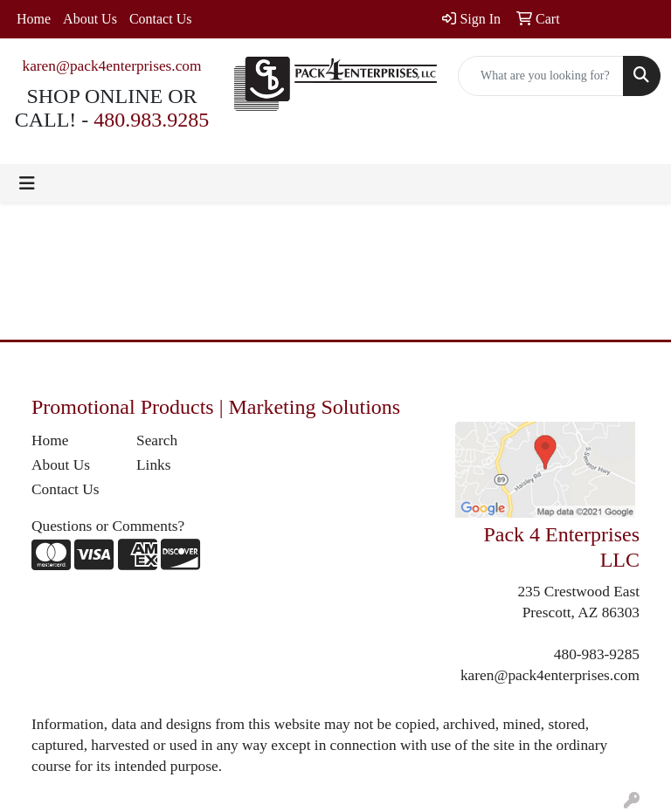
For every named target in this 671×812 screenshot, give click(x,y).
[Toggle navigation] (27, 183)
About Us (90, 19)
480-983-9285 (597, 654)
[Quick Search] (541, 76)
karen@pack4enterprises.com (111, 66)
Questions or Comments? (108, 526)
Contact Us (161, 19)
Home (34, 19)
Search (157, 440)
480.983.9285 (151, 120)
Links (153, 465)
